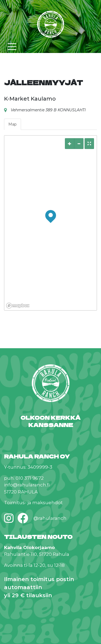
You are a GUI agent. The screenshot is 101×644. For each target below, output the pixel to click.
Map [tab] (13, 124)
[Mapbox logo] (18, 306)
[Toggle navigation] (12, 47)
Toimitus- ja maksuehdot (33, 503)
